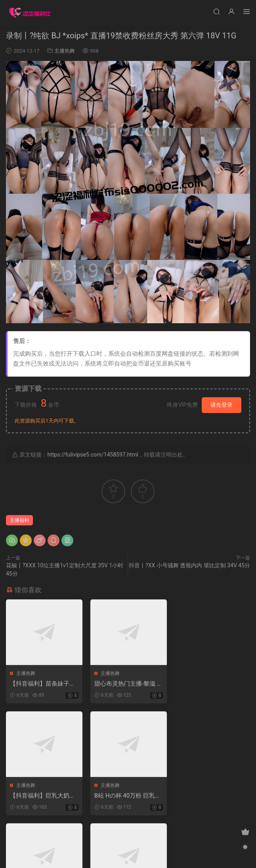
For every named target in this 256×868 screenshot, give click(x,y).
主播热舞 (65, 51)
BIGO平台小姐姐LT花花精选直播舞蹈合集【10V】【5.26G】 (127, 796)
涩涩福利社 (30, 12)
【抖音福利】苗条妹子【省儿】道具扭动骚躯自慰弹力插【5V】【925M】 (43, 684)
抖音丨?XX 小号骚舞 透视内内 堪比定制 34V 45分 (189, 565)
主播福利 (19, 520)
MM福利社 (128, 857)
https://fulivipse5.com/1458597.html (93, 455)
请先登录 (222, 405)
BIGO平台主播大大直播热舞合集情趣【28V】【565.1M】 (211, 796)
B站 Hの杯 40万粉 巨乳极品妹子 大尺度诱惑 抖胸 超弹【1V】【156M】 (43, 796)
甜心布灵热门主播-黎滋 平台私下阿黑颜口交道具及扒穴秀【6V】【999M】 (127, 684)
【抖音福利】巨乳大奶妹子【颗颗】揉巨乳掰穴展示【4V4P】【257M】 (211, 684)
